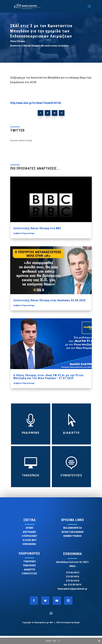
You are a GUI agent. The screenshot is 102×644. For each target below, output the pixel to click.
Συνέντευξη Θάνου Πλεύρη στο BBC (37, 228)
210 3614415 (73, 573)
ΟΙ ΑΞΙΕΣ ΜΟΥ (29, 540)
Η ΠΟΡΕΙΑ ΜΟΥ (30, 536)
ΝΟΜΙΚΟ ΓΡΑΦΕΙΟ (72, 536)
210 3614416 (73, 577)
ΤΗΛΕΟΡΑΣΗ (31, 475)
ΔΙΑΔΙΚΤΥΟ (71, 433)
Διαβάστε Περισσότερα (24, 233)
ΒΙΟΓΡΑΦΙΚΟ (29, 532)
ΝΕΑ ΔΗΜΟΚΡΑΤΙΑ (72, 528)
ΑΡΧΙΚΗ (29, 528)
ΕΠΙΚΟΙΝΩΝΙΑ (30, 544)
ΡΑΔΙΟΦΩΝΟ (31, 433)
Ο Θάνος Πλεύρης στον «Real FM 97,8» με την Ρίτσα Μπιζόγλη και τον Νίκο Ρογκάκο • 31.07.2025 (48, 377)
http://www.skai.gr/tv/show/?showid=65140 (36, 103)
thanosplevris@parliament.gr (72, 589)
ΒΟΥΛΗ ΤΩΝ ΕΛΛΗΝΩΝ (72, 532)
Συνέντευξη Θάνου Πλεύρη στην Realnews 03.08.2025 (49, 300)
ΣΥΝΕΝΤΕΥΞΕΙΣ (71, 475)
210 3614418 (73, 581)
